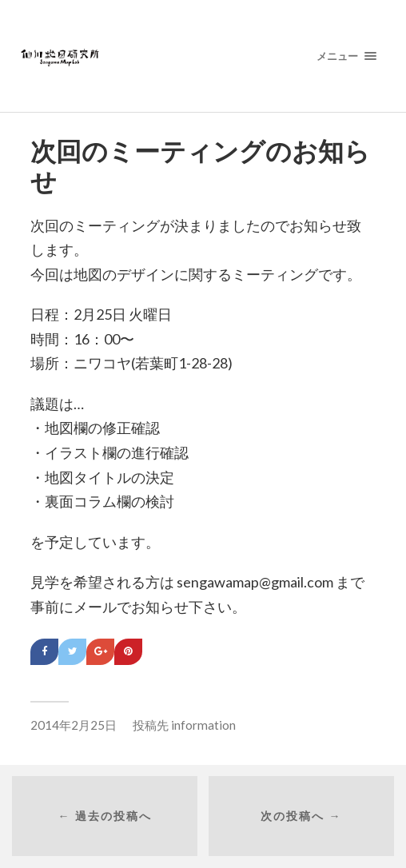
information (203, 725)
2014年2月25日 (74, 725)
